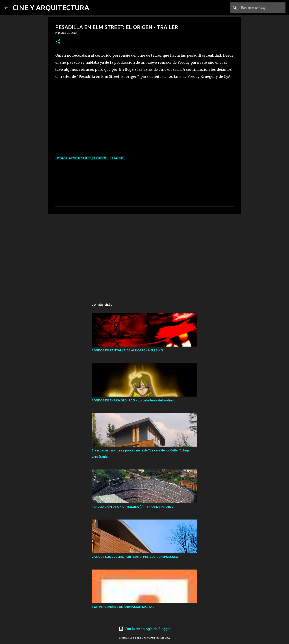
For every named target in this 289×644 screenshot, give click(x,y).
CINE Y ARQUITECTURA (51, 7)
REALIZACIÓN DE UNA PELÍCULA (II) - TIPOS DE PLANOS (132, 507)
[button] (58, 42)
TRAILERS (118, 158)
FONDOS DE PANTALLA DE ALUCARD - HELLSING (127, 350)
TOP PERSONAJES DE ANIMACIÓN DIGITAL (123, 607)
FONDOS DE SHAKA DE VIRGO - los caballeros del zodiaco (133, 400)
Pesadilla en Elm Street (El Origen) (82, 158)
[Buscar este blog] (262, 8)
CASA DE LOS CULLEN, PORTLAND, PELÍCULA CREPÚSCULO (135, 557)
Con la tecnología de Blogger (145, 629)
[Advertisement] (144, 251)
